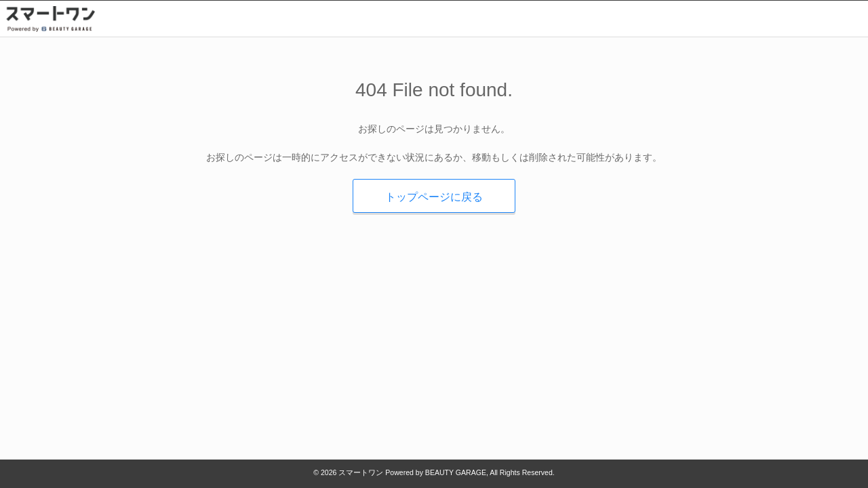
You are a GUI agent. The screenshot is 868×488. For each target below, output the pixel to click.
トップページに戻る (434, 197)
